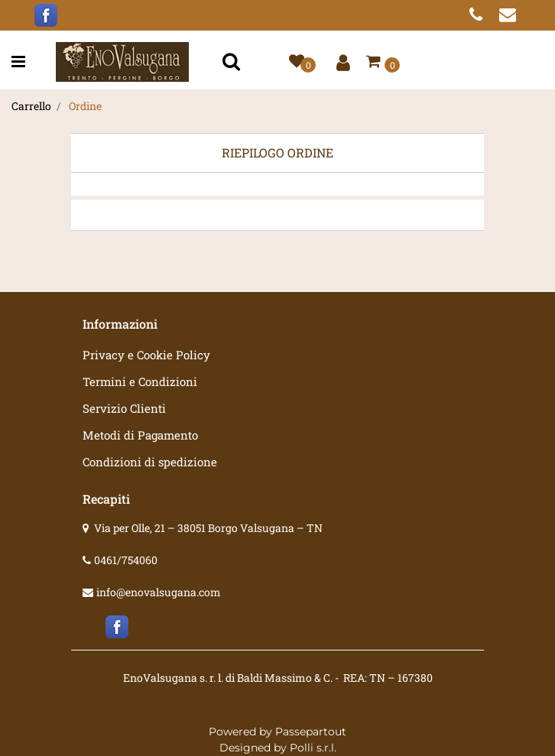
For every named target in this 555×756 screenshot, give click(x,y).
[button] (233, 62)
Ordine (85, 106)
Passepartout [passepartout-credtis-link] (311, 732)
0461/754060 (126, 560)
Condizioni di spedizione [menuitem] (150, 462)
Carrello (31, 106)
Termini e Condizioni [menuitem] (140, 381)
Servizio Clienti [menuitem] (124, 408)
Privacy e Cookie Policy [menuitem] (146, 355)
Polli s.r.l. (313, 748)
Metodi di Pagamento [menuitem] (140, 435)
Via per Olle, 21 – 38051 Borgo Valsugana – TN (208, 528)
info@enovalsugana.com (159, 592)
